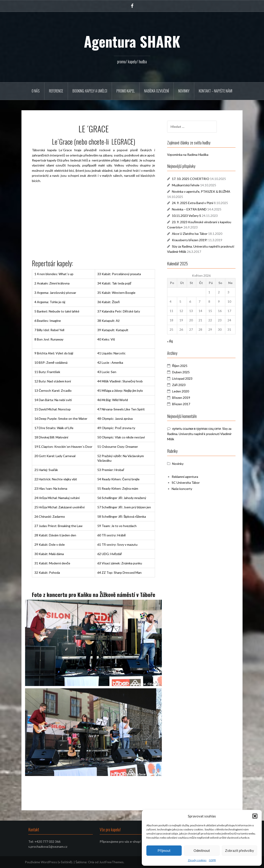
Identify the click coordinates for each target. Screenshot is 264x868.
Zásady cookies (197, 860)
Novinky (184, 91)
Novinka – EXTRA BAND (189, 209)
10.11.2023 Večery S (186, 216)
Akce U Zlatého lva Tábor (190, 234)
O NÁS (36, 91)
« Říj (170, 341)
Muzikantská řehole (186, 185)
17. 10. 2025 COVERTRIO (191, 179)
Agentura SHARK (132, 41)
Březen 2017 (181, 404)
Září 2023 (179, 385)
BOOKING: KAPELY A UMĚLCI (90, 91)
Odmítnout (202, 850)
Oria (91, 862)
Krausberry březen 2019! (190, 240)
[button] (255, 816)
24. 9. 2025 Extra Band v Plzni (193, 203)
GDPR (212, 860)
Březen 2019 (181, 398)
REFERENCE (56, 91)
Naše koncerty (182, 489)
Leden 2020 (181, 391)
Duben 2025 (181, 372)
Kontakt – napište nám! (216, 91)
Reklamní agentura (185, 477)
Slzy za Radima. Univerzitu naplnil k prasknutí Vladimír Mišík (199, 434)
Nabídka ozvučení (157, 91)
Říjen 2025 (180, 366)
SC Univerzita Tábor (186, 483)
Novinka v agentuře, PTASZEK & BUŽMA (201, 191)
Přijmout (164, 850)
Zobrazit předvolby (239, 850)
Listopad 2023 (182, 378)
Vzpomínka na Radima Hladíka (188, 155)
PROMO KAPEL (126, 91)
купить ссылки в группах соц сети (197, 429)
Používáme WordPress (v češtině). (49, 862)
